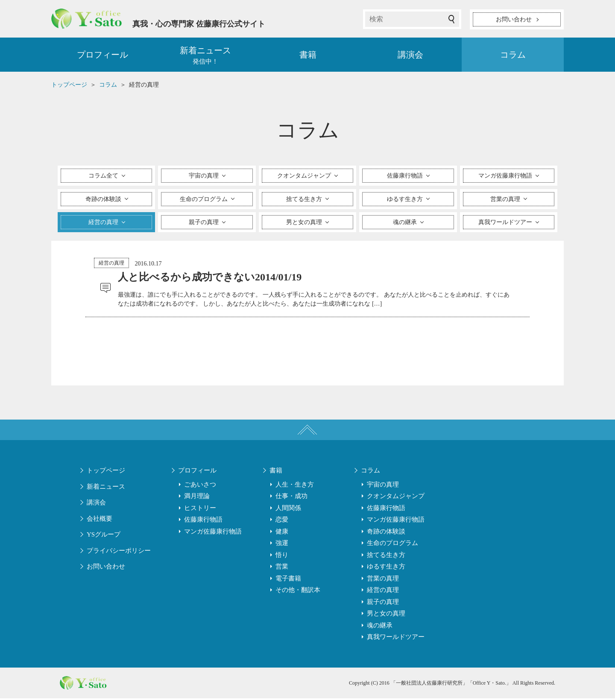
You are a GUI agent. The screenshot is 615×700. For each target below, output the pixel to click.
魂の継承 (380, 627)
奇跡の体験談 (386, 533)
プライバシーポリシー (119, 552)
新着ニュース (106, 488)
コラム (513, 55)
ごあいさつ (200, 486)
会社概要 (100, 520)
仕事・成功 (291, 498)
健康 (282, 533)
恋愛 (282, 521)
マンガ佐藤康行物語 (213, 533)
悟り (282, 557)
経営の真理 (111, 264)
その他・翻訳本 (298, 592)
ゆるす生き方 (386, 568)
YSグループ (104, 536)
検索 (451, 19)
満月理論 (197, 498)
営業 (282, 568)
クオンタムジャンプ (396, 498)
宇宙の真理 (383, 486)
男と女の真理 (386, 615)
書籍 (308, 55)
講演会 (410, 55)
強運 (282, 545)
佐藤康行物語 (203, 521)
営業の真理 (383, 580)
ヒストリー (200, 510)
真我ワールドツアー (396, 639)
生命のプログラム (392, 545)
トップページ (106, 472)
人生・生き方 (295, 486)
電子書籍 (288, 580)
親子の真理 (383, 604)
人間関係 (288, 510)
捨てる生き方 (386, 557)
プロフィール (102, 55)
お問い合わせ (106, 568)
